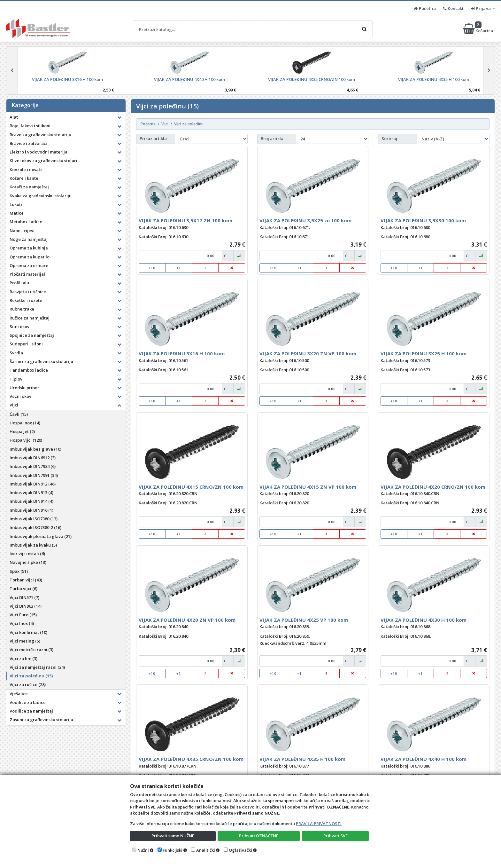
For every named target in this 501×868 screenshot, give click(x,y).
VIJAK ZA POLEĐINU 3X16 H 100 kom (182, 353)
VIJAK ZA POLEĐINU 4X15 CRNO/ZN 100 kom (191, 487)
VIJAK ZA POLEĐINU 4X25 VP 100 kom (304, 620)
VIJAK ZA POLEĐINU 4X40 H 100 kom (424, 759)
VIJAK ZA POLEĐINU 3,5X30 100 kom (423, 220)
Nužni (143, 850)
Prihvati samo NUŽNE (173, 836)
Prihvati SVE (335, 836)
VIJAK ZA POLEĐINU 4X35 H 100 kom (302, 759)
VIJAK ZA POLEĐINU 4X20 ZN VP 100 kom (187, 620)
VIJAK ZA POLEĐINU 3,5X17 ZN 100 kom (185, 220)
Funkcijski (173, 850)
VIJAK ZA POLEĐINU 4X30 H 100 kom (424, 620)
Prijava (482, 8)
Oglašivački (240, 850)
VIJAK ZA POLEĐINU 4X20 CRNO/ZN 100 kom (433, 487)
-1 (205, 268)
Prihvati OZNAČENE (259, 836)
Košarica (478, 29)
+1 (179, 268)
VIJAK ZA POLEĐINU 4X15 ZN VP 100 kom (308, 487)
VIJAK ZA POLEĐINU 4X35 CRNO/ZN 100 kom (191, 759)
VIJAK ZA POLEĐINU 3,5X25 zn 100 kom (305, 220)
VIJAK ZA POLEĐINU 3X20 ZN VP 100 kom (308, 353)
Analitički (206, 850)
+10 (152, 268)
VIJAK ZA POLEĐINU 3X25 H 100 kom (424, 353)
